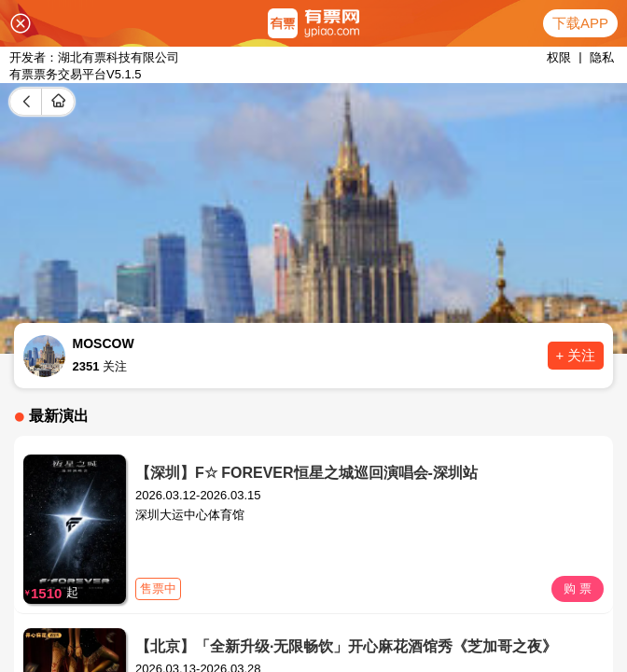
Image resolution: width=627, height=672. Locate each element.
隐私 (602, 57)
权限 (559, 57)
